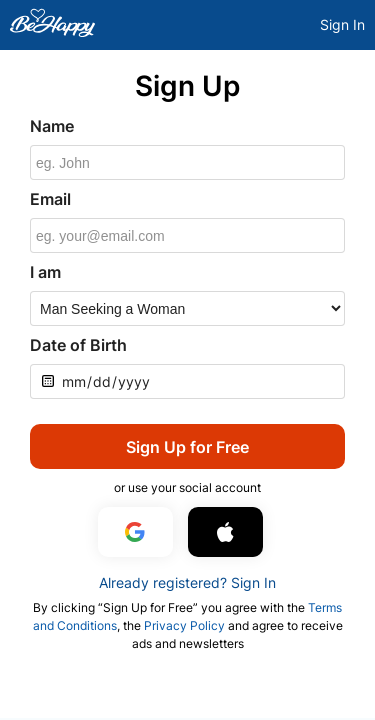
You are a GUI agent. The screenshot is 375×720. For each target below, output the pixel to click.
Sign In (342, 24)
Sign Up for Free (187, 447)
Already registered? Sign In (187, 582)
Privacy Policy (184, 625)
